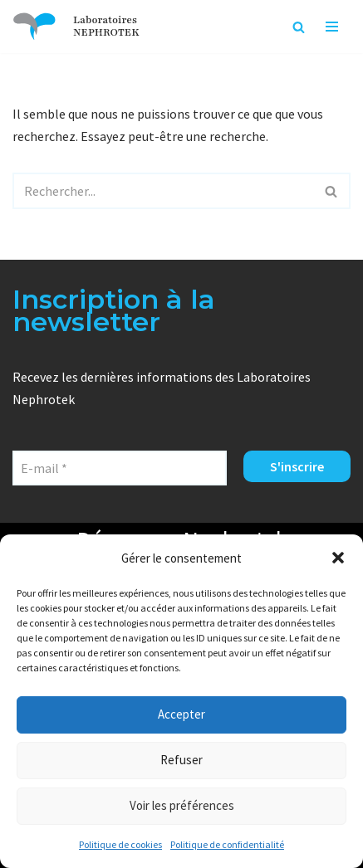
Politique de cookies (120, 844)
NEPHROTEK (106, 32)
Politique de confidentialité (227, 844)
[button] (338, 558)
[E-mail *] (120, 468)
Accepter (181, 714)
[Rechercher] (299, 27)
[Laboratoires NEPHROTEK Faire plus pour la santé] (34, 27)
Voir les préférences (182, 805)
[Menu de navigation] (332, 27)
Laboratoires (105, 20)
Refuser (181, 760)
